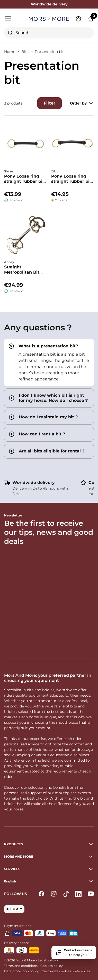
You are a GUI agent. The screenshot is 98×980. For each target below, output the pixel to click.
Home (10, 52)
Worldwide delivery (34, 483)
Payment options (18, 926)
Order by (82, 103)
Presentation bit (49, 52)
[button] (49, 881)
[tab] (49, 363)
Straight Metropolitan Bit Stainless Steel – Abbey (22, 270)
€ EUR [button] (13, 909)
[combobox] (49, 33)
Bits (25, 52)
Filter (50, 103)
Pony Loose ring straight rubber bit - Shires (24, 179)
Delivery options (17, 943)
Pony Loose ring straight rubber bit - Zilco (71, 179)
